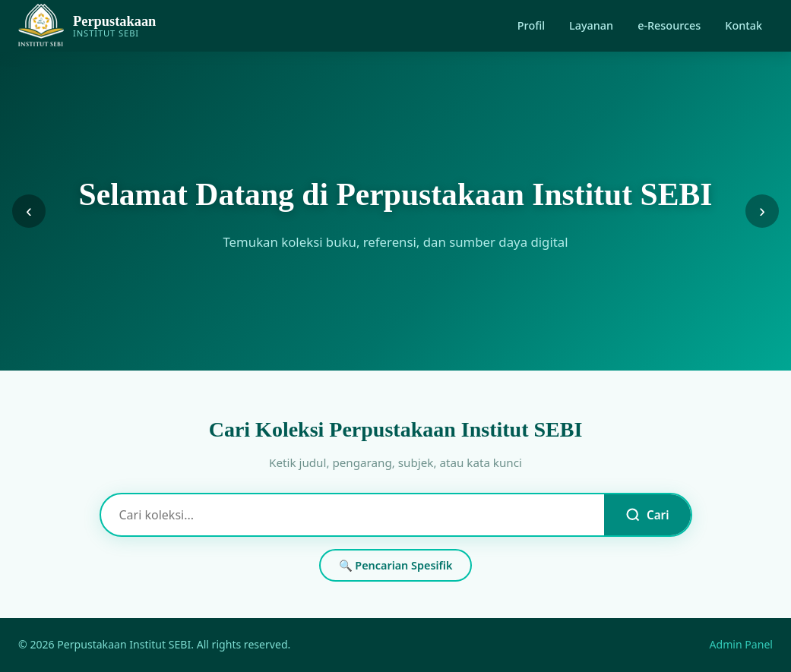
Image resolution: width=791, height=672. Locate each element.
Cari (647, 515)
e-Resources (669, 25)
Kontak (744, 25)
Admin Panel (742, 644)
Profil (531, 25)
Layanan (591, 25)
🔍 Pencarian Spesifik (396, 565)
